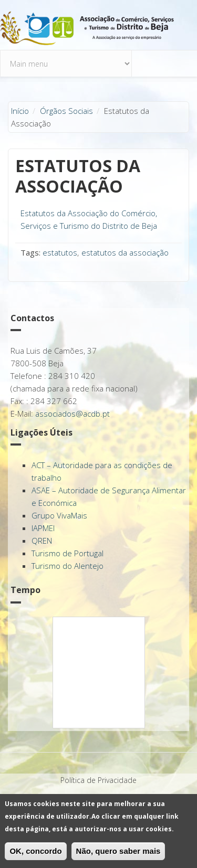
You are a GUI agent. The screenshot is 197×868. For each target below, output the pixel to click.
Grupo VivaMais (59, 515)
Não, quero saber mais (118, 851)
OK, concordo (35, 851)
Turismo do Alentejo (68, 566)
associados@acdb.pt (72, 414)
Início (20, 111)
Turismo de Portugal (68, 553)
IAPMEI (43, 528)
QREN (42, 541)
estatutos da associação (125, 252)
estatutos (60, 252)
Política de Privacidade (98, 780)
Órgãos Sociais (66, 111)
